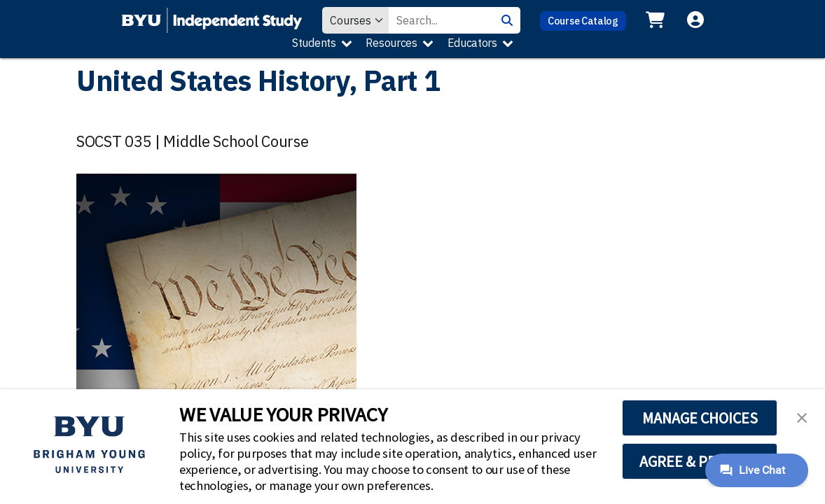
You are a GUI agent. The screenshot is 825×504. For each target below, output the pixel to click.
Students (314, 43)
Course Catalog (583, 21)
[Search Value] (441, 20)
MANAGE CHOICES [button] (700, 418)
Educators (472, 43)
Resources (391, 43)
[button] (802, 416)
